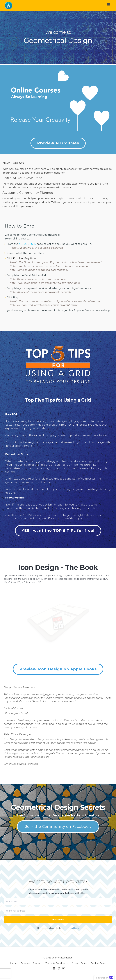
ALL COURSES (27, 244)
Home (14, 963)
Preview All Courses (58, 143)
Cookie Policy (99, 963)
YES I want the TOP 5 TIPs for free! (58, 530)
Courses (25, 963)
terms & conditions (70, 928)
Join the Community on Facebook (58, 826)
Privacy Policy (79, 963)
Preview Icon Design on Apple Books (58, 669)
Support (38, 963)
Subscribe (58, 920)
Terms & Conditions (57, 963)
